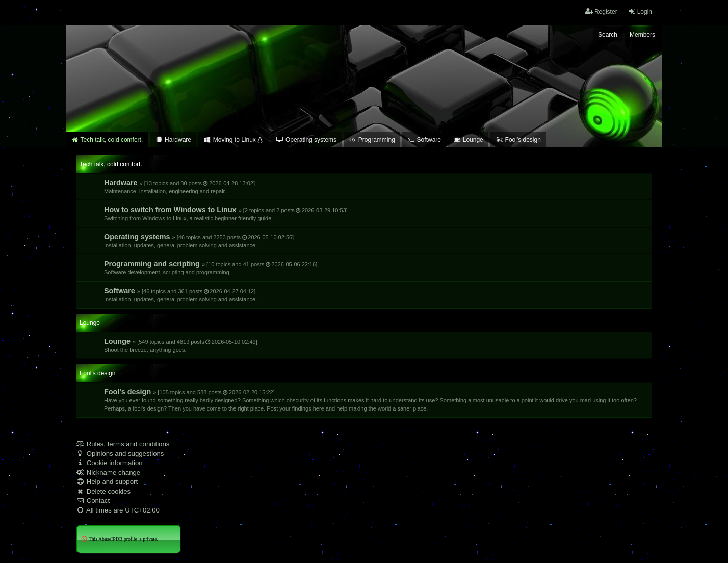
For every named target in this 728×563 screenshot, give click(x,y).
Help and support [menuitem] (107, 482)
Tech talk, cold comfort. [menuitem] (107, 140)
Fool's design (370, 400)
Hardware (179, 186)
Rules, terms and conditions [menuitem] (123, 444)
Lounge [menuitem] (468, 140)
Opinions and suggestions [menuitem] (120, 454)
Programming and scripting (211, 267)
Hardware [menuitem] (173, 140)
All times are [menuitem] (118, 510)
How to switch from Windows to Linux (226, 213)
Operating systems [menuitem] (306, 140)
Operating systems (199, 240)
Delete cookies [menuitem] (103, 491)
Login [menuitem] (640, 11)
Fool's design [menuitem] (518, 140)
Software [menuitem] (424, 140)
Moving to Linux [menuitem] (233, 140)
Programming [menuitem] (372, 140)
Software (180, 295)
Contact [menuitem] (93, 501)
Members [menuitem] (642, 35)
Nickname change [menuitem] (108, 472)
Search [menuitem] (608, 35)
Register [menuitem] (601, 11)
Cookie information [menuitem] (109, 463)
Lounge (181, 345)
